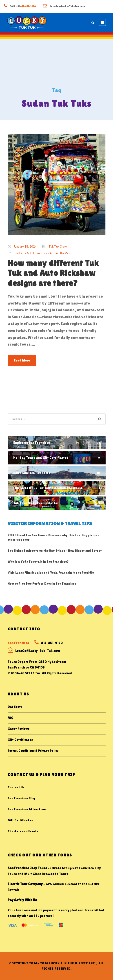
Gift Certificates (20, 740)
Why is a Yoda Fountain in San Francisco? (38, 562)
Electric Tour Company (25, 884)
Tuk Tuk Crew (58, 247)
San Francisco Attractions (27, 809)
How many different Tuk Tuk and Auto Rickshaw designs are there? (53, 273)
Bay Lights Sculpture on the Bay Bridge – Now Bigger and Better (55, 551)
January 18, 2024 (25, 247)
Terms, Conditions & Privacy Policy (33, 751)
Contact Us (16, 787)
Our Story (15, 707)
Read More (22, 360)
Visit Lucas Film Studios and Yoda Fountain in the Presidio (51, 573)
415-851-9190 (28, 6)
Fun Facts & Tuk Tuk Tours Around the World (44, 253)
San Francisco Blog (21, 798)
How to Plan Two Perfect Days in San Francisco (42, 584)
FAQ (10, 718)
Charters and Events (23, 831)
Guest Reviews (19, 729)
